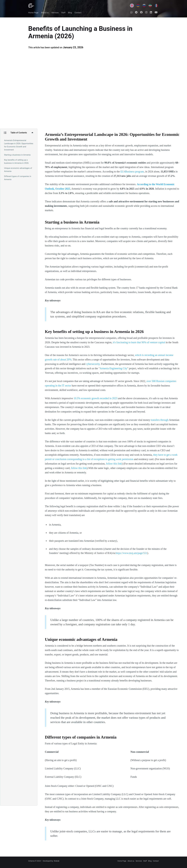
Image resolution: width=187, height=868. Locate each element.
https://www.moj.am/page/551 (132, 553)
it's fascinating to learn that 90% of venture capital (139, 342)
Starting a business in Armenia (17, 155)
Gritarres (32, 861)
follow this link (114, 464)
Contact (78, 13)
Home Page (33, 13)
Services (55, 13)
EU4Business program (132, 171)
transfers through (160, 420)
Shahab (57, 861)
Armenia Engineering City (113, 368)
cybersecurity (93, 364)
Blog (70, 13)
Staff (63, 13)
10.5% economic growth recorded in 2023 (96, 398)
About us (45, 13)
